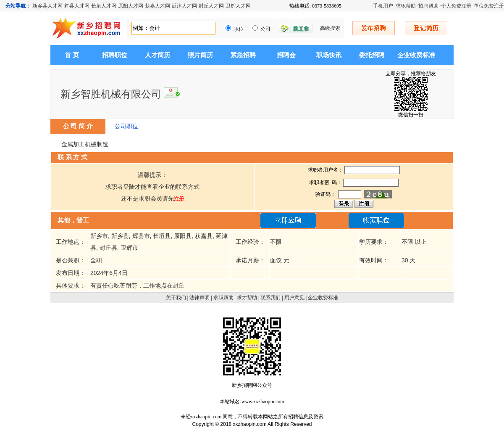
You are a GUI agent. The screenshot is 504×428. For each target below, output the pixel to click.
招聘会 (286, 55)
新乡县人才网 (47, 6)
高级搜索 (330, 28)
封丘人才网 (211, 6)
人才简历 (157, 55)
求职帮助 (406, 6)
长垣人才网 (104, 6)
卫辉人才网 (238, 6)
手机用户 (383, 6)
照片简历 (200, 55)
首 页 (72, 55)
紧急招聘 (243, 55)
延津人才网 (184, 6)
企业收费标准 (416, 55)
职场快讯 (329, 55)
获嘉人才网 (157, 6)
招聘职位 (115, 55)
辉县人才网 (77, 6)
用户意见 (294, 298)
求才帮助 (247, 298)
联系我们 (270, 298)
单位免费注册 (489, 6)
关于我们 (176, 298)
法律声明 (199, 298)
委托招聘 (372, 55)
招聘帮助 (428, 6)
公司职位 (126, 126)
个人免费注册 (456, 6)
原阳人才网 (131, 6)
